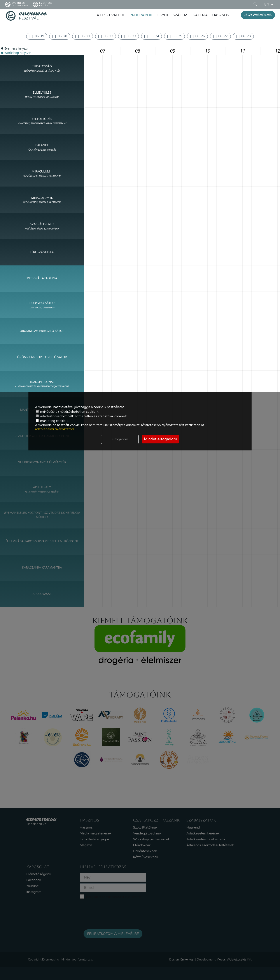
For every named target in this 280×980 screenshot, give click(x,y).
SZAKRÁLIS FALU (42, 226)
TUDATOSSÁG (42, 68)
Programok (141, 15)
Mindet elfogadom (160, 439)
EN (269, 4)
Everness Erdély (43, 4)
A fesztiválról (111, 15)
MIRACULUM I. (42, 174)
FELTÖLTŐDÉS (42, 121)
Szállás (181, 15)
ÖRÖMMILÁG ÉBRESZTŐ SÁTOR (42, 331)
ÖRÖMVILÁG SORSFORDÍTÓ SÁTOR (42, 357)
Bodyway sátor (42, 305)
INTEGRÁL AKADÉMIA (42, 278)
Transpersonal (42, 384)
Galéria (200, 15)
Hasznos (221, 15)
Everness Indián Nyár (17, 4)
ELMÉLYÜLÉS (42, 95)
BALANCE (42, 147)
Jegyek (162, 15)
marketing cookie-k (52, 421)
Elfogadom (120, 439)
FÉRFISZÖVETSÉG (42, 252)
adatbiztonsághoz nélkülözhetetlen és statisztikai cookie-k (81, 416)
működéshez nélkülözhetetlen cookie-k (67, 412)
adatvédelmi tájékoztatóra (55, 429)
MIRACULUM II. (42, 200)
